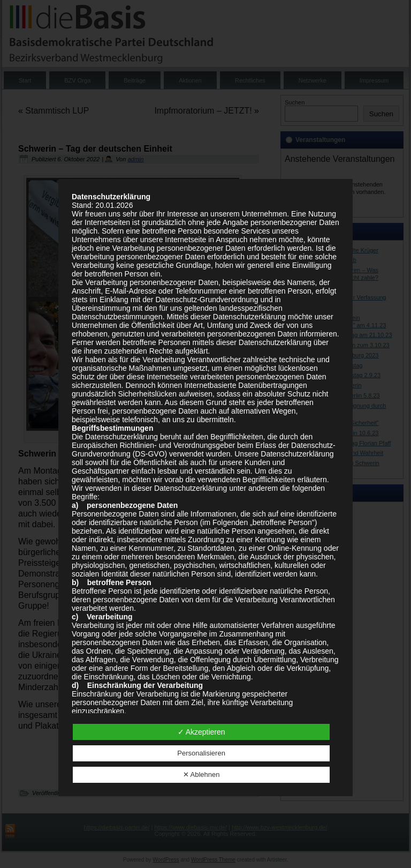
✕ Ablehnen (201, 775)
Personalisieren (201, 753)
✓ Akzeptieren (201, 732)
